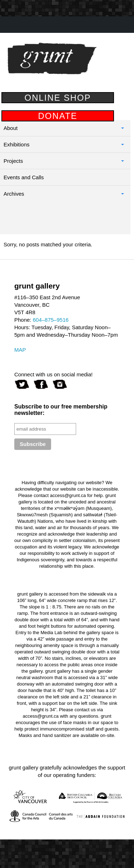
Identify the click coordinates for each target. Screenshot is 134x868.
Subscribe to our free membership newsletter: (61, 410)
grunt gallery (52, 59)
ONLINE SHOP (58, 98)
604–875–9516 (51, 320)
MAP (20, 350)
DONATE (58, 116)
